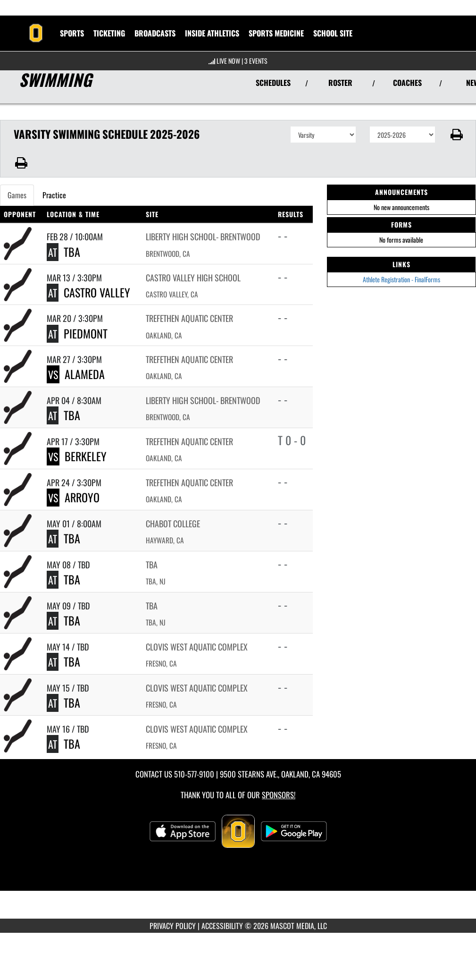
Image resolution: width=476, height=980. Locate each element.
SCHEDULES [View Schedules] (273, 83)
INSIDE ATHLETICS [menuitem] (212, 33)
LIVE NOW (228, 61)
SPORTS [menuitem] (72, 33)
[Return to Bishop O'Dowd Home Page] (36, 27)
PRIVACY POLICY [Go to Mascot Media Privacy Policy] (173, 926)
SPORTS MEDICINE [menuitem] (276, 33)
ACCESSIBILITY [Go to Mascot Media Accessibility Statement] (222, 926)
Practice (54, 195)
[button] (456, 135)
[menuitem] (155, 33)
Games (17, 195)
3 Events (256, 61)
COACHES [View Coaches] (407, 83)
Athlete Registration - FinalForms (401, 279)
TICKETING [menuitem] (109, 33)
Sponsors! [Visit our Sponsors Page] (279, 795)
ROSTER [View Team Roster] (340, 83)
